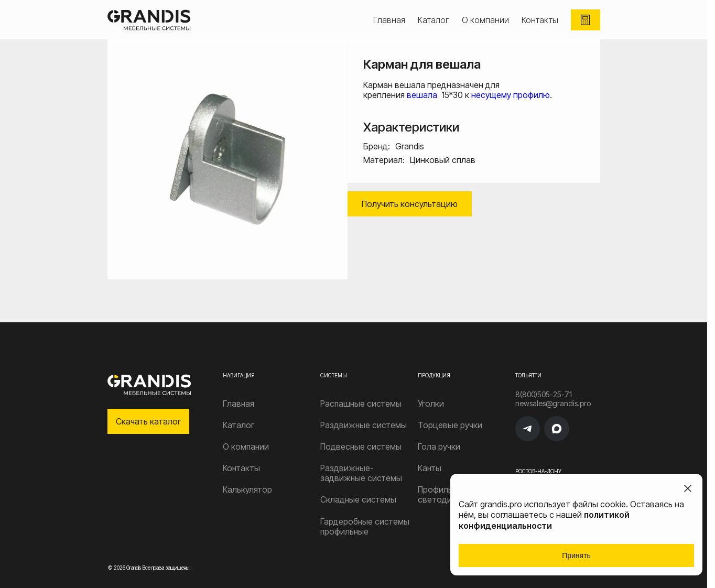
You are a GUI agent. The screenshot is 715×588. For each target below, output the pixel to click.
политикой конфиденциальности (544, 520)
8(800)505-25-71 (537, 395)
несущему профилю (511, 95)
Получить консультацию (410, 204)
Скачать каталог (148, 421)
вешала (423, 95)
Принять (576, 556)
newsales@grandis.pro (547, 407)
